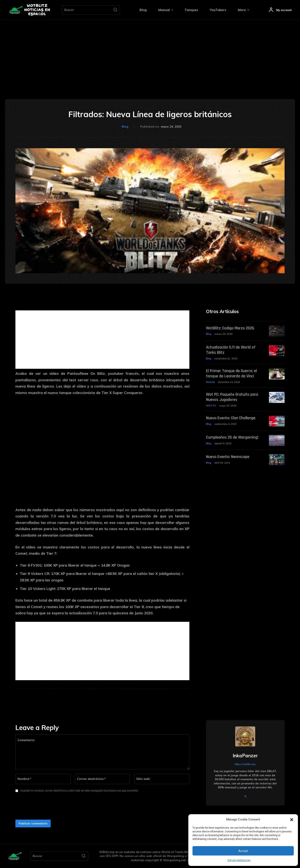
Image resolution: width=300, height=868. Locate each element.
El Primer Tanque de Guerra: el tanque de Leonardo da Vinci (231, 373)
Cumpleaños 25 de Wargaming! (232, 436)
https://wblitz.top (245, 764)
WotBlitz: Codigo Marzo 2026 (230, 328)
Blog (125, 127)
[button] (292, 820)
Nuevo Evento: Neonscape (228, 456)
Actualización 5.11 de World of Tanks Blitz (231, 350)
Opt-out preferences (239, 860)
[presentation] (45, 807)
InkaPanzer (245, 756)
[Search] (115, 10)
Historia (210, 381)
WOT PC (211, 405)
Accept (243, 851)
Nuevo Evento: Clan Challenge (231, 417)
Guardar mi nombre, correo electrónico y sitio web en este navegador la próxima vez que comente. (79, 791)
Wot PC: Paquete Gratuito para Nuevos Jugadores (232, 396)
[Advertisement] (150, 51)
